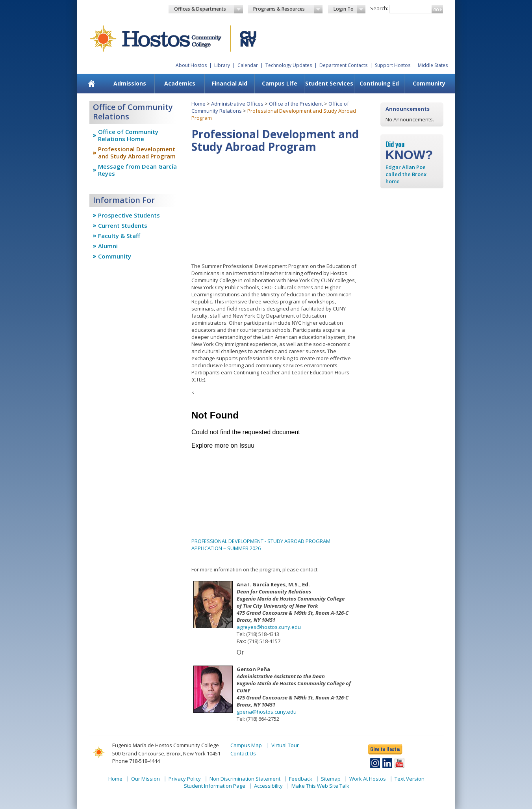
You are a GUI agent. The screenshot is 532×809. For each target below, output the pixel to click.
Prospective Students (129, 215)
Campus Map (246, 745)
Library (222, 65)
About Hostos (191, 65)
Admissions (130, 83)
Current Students (123, 225)
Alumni (108, 246)
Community (429, 83)
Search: (379, 8)
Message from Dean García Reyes (137, 170)
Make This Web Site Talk (320, 786)
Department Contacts (343, 65)
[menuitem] (91, 84)
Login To (349, 9)
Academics (180, 83)
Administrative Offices (237, 104)
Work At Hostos (368, 779)
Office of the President (296, 104)
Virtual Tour (285, 745)
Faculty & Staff (119, 236)
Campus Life (280, 83)
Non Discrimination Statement (245, 779)
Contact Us (243, 753)
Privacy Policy (185, 779)
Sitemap (331, 779)
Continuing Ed (379, 83)
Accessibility (268, 786)
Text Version (410, 779)
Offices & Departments (209, 9)
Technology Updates (289, 65)
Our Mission (146, 779)
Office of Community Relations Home (128, 135)
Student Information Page (215, 786)
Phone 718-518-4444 (136, 761)
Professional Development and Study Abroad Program (137, 153)
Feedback (301, 779)
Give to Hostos (385, 749)
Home (198, 104)
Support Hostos (393, 65)
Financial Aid (230, 83)
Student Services (329, 83)
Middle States (433, 65)
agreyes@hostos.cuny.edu (269, 627)
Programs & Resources (288, 9)
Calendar (248, 65)
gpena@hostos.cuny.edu (267, 712)
